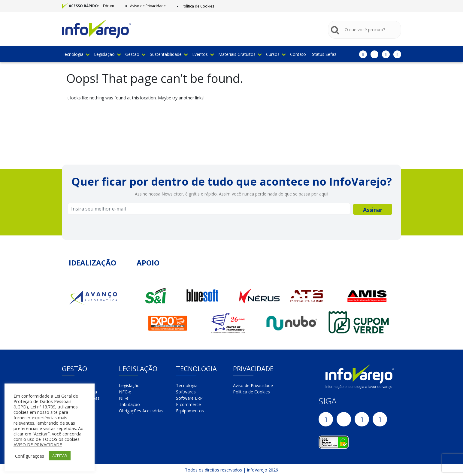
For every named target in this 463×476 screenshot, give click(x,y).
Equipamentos (190, 411)
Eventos (203, 54)
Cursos (276, 54)
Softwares (186, 392)
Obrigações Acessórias (141, 411)
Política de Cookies (198, 6)
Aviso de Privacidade (148, 6)
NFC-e (125, 392)
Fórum (109, 6)
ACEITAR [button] (60, 456)
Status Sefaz (324, 54)
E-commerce (188, 404)
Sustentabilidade (169, 54)
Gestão (135, 54)
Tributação (129, 404)
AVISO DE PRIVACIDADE (38, 444)
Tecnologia (76, 54)
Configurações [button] (30, 456)
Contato (298, 54)
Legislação (107, 54)
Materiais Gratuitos (240, 54)
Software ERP (189, 398)
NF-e (124, 398)
